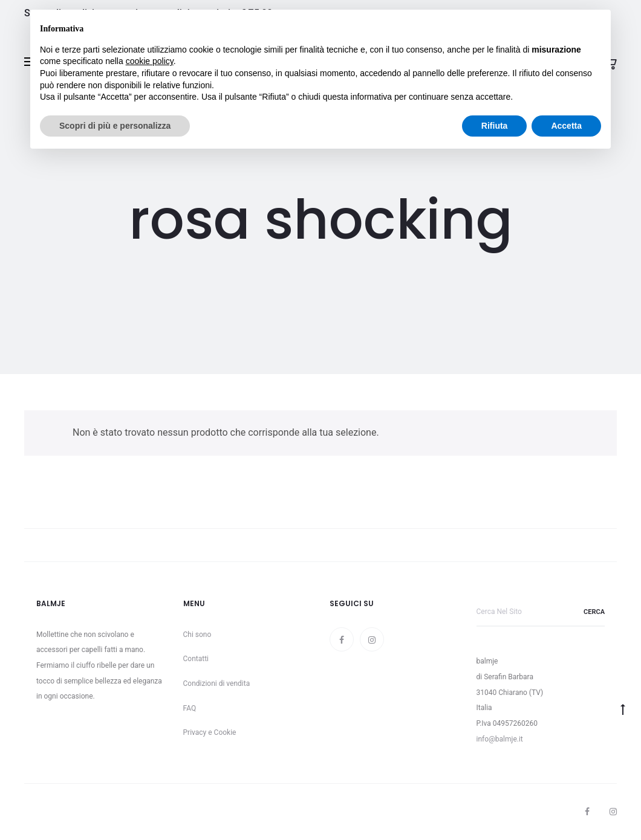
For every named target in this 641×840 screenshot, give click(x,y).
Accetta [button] (566, 126)
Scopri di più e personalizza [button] (115, 126)
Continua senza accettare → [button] (545, 25)
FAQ (190, 708)
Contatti (196, 659)
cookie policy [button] (150, 61)
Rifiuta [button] (495, 126)
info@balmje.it (500, 739)
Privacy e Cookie (210, 732)
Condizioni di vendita (217, 683)
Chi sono (197, 635)
